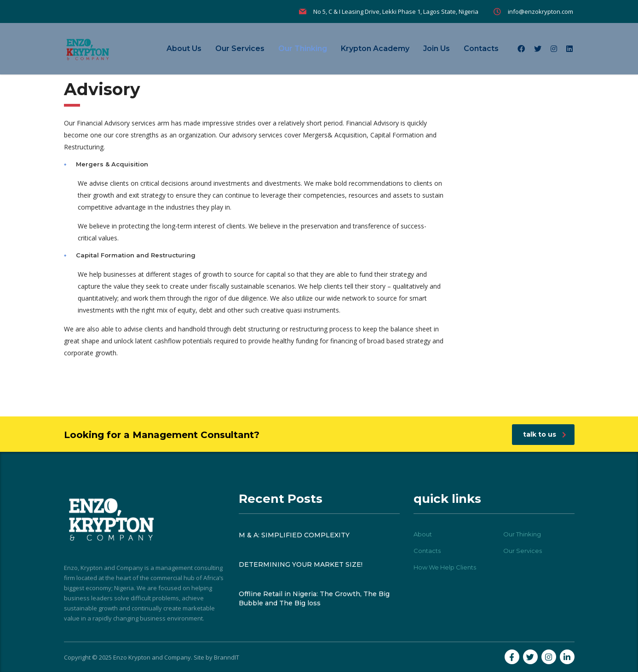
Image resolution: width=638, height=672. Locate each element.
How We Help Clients (445, 567)
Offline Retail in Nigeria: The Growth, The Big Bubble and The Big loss (314, 598)
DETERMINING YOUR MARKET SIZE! (301, 564)
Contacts (481, 48)
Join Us (437, 48)
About (423, 534)
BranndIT (227, 657)
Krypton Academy (375, 48)
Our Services (240, 48)
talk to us (545, 434)
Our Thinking (303, 48)
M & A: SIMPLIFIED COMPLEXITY (294, 535)
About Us (184, 48)
